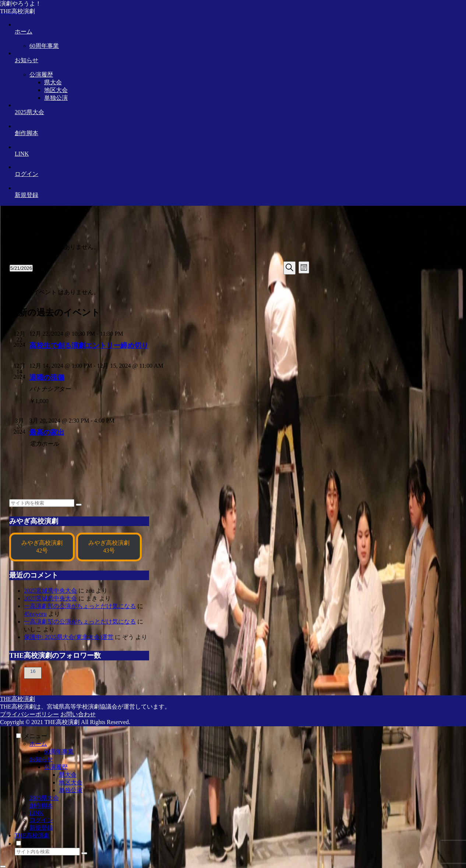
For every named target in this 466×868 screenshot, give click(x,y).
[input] (42, 503)
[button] (79, 505)
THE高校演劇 (32, 835)
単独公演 (71, 790)
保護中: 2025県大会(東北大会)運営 (69, 637)
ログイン (41, 820)
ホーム (38, 744)
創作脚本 (41, 806)
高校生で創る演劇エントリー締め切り (89, 345)
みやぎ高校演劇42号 (42, 547)
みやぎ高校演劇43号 (109, 547)
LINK (36, 813)
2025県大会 (44, 798)
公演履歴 (56, 767)
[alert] (159, 247)
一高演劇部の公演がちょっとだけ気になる (80, 606)
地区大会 (71, 782)
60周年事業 (59, 751)
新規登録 (41, 828)
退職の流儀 (47, 377)
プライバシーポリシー (29, 714)
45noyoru (35, 614)
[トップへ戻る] (3, 867)
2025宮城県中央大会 (50, 591)
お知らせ (41, 759)
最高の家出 (47, 432)
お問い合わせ (78, 714)
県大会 (68, 775)
